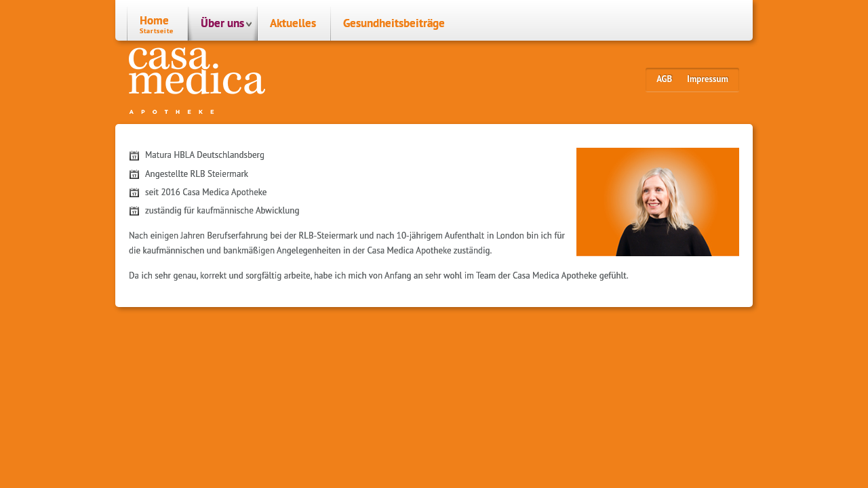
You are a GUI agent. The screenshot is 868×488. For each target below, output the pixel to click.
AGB (664, 79)
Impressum (708, 79)
